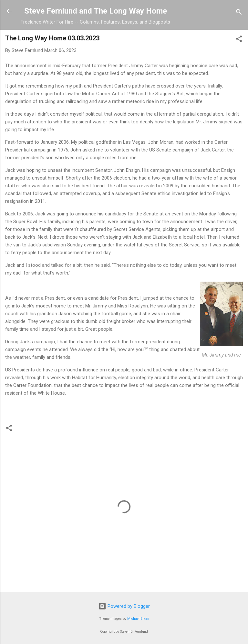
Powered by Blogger (124, 606)
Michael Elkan (138, 619)
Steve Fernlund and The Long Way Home (96, 11)
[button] (239, 40)
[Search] (239, 13)
